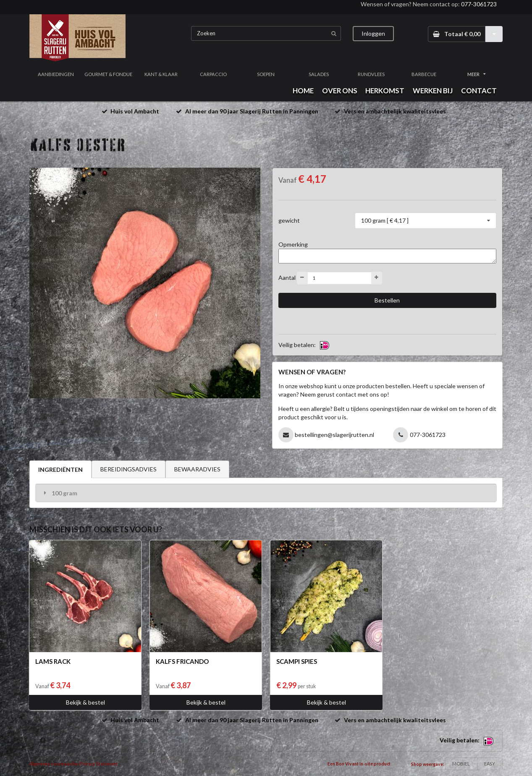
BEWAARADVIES (197, 469)
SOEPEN (266, 74)
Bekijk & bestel (85, 702)
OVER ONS (340, 91)
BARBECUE (424, 74)
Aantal (287, 277)
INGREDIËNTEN (60, 470)
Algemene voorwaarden (54, 764)
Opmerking (293, 244)
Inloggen (373, 33)
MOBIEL (461, 764)
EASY (490, 764)
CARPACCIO (213, 74)
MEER (477, 74)
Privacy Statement (99, 764)
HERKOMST (385, 91)
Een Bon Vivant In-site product (359, 764)
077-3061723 (479, 4)
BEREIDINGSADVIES (128, 469)
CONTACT (479, 91)
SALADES (319, 74)
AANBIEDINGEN (56, 74)
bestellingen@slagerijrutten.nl (334, 435)
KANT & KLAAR (161, 74)
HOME (303, 91)
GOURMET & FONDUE (108, 74)
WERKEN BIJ (433, 91)
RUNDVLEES (371, 74)
